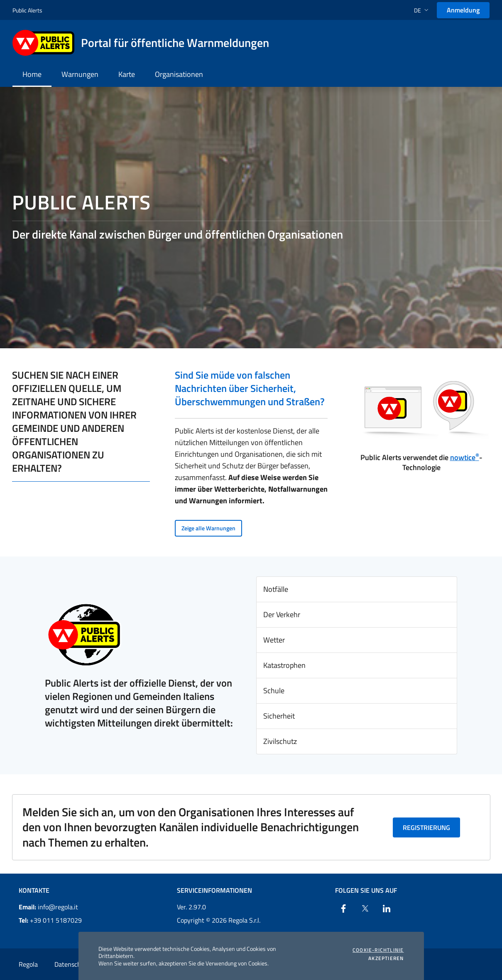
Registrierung (426, 827)
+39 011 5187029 (50, 920)
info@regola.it (48, 907)
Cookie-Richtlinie (378, 950)
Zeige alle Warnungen (208, 528)
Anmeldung (463, 10)
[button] (422, 10)
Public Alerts (27, 10)
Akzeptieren (386, 958)
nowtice (465, 457)
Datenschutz (72, 964)
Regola (28, 964)
